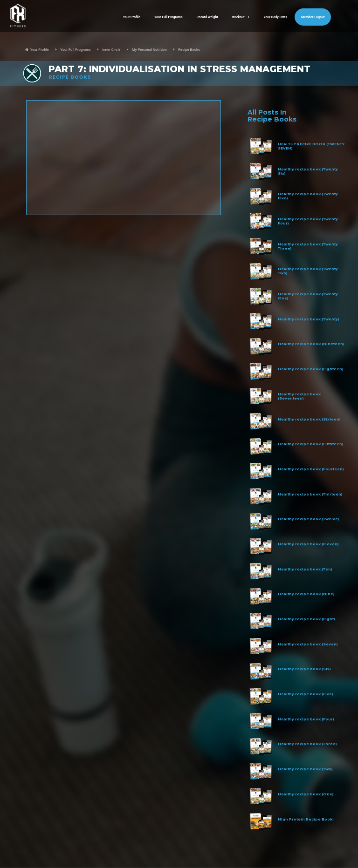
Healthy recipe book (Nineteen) (311, 344)
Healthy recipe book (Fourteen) (311, 469)
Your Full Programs (169, 17)
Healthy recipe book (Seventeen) (299, 396)
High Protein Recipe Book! (306, 819)
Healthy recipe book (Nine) (306, 594)
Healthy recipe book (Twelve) (309, 519)
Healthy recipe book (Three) (307, 744)
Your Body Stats (275, 17)
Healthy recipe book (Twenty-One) (309, 296)
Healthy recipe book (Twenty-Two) (309, 271)
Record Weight (207, 17)
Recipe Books (189, 50)
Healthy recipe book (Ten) (305, 569)
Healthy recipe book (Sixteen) (309, 419)
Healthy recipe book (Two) (305, 769)
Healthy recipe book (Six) (304, 669)
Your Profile (132, 17)
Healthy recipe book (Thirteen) (310, 494)
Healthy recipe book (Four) (306, 719)
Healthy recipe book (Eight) (306, 619)
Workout (241, 17)
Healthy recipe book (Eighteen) (311, 369)
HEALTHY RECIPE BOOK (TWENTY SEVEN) (311, 146)
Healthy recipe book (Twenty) (309, 319)
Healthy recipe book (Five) (306, 694)
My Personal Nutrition (149, 50)
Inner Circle (111, 50)
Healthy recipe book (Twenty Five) (308, 196)
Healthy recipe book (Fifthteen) (311, 444)
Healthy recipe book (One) (306, 794)
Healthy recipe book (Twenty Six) (308, 171)
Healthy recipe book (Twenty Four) (308, 221)
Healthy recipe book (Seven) (308, 644)
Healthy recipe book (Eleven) (308, 544)
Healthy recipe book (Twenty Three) (308, 246)
